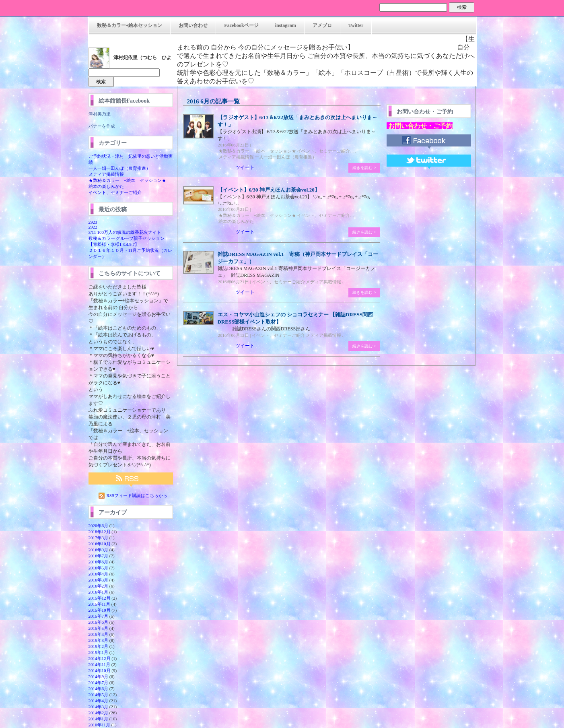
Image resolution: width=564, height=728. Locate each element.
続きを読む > (364, 168)
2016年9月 (99, 550)
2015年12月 (100, 598)
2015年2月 (99, 646)
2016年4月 (99, 574)
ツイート (245, 167)
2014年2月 (99, 713)
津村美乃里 (100, 114)
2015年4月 (99, 634)
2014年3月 (99, 707)
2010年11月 (100, 725)
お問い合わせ (193, 25)
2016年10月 (100, 544)
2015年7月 (99, 616)
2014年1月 (99, 719)
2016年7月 (99, 556)
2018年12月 (100, 532)
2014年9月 (99, 676)
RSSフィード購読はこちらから (137, 495)
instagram (286, 25)
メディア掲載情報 (106, 174)
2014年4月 (99, 701)
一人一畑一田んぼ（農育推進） (119, 168)
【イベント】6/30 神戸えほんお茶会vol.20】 (269, 190)
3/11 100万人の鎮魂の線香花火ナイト (125, 232)
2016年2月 (99, 586)
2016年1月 (99, 592)
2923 (93, 222)
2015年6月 (99, 622)
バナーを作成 (102, 126)
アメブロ (322, 25)
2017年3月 (99, 538)
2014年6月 (99, 689)
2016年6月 (99, 562)
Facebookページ (241, 25)
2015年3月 (99, 640)
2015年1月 (99, 652)
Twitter (356, 25)
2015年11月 (100, 604)
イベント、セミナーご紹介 (115, 192)
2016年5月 (99, 568)
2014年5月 (99, 695)
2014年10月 (100, 670)
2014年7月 (99, 683)
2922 (93, 227)
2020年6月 (99, 526)
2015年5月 (99, 628)
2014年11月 (100, 664)
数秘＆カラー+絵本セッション (130, 25)
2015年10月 (100, 610)
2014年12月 (100, 658)
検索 (462, 7)
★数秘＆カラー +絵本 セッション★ (127, 180)
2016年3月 (99, 580)
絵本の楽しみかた (106, 186)
